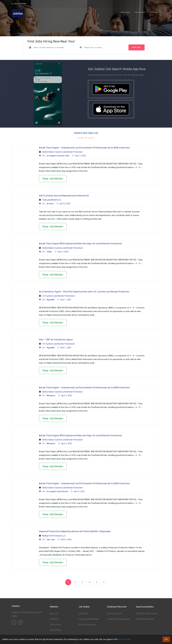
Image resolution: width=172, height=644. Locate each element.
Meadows (51, 396)
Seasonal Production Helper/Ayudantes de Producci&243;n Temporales (75, 531)
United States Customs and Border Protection (62, 152)
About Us (54, 614)
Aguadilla (51, 300)
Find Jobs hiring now (87, 625)
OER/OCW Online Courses (147, 614)
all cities (50, 204)
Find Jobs (125, 12)
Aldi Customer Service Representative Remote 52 (64, 196)
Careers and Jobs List (86, 133)
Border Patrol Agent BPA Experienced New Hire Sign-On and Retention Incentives (80, 244)
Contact (154, 12)
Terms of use (55, 625)
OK (166, 639)
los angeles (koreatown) (57, 491)
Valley (49, 252)
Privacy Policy (55, 630)
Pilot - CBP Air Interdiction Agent (56, 340)
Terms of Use (124, 639)
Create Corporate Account (118, 619)
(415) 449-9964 (19, 4)
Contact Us (54, 619)
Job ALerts (83, 614)
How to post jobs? (115, 614)
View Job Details (53, 179)
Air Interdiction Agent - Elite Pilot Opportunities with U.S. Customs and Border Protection (84, 292)
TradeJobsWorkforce (51, 200)
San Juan (51, 540)
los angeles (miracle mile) (58, 156)
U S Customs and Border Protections (58, 296)
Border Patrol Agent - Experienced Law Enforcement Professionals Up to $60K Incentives (84, 148)
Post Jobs (140, 12)
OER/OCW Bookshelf (145, 619)
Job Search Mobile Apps (89, 619)
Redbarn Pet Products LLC (54, 536)
